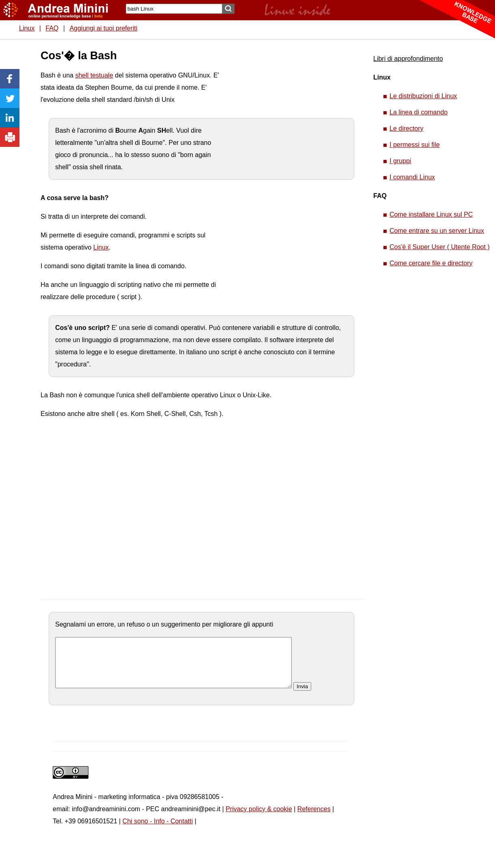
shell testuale (94, 75)
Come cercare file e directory (431, 263)
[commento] (173, 668)
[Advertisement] (288, 170)
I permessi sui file (415, 145)
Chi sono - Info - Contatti (158, 831)
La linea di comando (419, 112)
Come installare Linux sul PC (431, 214)
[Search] (174, 9)
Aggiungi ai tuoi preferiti (103, 28)
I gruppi (400, 161)
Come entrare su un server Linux (437, 231)
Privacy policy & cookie (259, 819)
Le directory (407, 128)
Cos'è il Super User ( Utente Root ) (440, 247)
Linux (27, 28)
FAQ (52, 28)
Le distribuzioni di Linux (423, 96)
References (314, 819)
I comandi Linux (412, 177)
